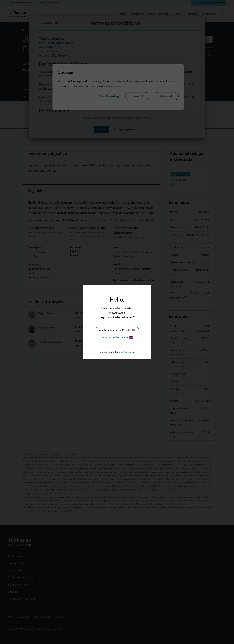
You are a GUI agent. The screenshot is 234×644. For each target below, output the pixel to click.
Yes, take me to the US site (117, 330)
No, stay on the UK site (117, 337)
